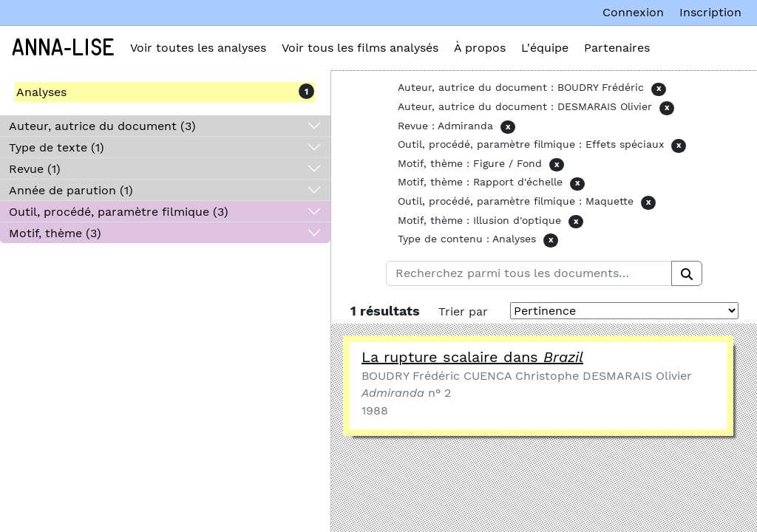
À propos (480, 48)
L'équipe (545, 48)
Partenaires (617, 48)
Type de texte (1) (57, 147)
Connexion (633, 12)
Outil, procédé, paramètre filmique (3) (119, 212)
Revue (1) (35, 169)
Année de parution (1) (71, 190)
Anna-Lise (63, 48)
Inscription (710, 12)
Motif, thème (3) (55, 233)
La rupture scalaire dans (472, 357)
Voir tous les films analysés (360, 48)
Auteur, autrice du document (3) (102, 126)
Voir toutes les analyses (198, 48)
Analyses (41, 92)
